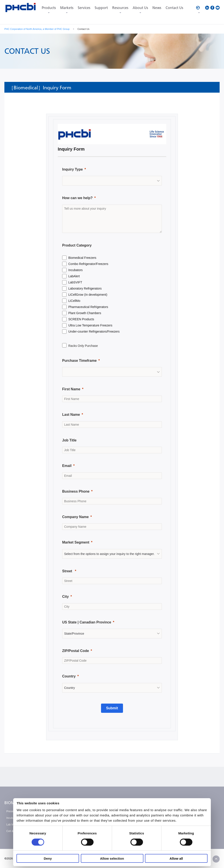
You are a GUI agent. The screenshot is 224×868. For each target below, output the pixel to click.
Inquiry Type (72, 169)
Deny (48, 858)
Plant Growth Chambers (85, 313)
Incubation (12, 818)
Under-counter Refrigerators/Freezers (94, 331)
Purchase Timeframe (79, 361)
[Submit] (112, 708)
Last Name (71, 415)
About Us (140, 8)
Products (49, 8)
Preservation (14, 811)
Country (69, 676)
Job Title (69, 440)
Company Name (75, 517)
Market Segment (76, 542)
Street (68, 571)
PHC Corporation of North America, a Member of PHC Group (37, 29)
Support (101, 8)
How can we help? (77, 198)
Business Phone (76, 491)
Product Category (77, 245)
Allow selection (112, 858)
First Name (71, 389)
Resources (120, 8)
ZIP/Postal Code (76, 651)
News (157, 8)
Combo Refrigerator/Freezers (88, 264)
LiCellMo (74, 301)
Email (67, 466)
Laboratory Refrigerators (85, 288)
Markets (67, 8)
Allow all (176, 858)
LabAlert (74, 276)
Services (84, 8)
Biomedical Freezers (82, 258)
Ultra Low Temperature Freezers (90, 325)
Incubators (75, 270)
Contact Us (174, 8)
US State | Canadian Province (87, 622)
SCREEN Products (81, 319)
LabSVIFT (75, 282)
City (65, 597)
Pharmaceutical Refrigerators (88, 307)
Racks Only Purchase (83, 346)
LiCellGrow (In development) (88, 295)
